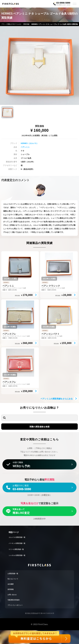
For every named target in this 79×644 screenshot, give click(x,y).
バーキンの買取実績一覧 (17, 543)
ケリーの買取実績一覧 (16, 549)
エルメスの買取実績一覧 (17, 537)
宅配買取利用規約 (14, 600)
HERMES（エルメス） (29, 143)
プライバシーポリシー (15, 605)
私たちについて (13, 579)
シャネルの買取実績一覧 (17, 555)
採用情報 (11, 589)
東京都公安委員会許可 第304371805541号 (40, 613)
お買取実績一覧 (13, 573)
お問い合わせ (12, 594)
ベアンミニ (25, 147)
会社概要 (11, 584)
